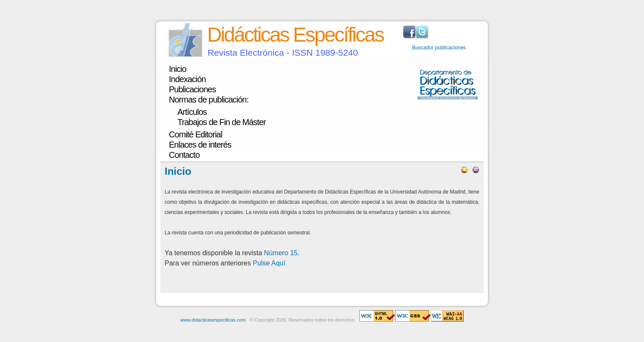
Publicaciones (192, 89)
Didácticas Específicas (295, 35)
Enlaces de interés (200, 145)
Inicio (178, 69)
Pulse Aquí (269, 263)
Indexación (187, 79)
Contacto (184, 155)
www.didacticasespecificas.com (213, 320)
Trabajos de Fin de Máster (222, 122)
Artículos (192, 112)
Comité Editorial (195, 134)
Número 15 (281, 253)
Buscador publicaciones (439, 48)
